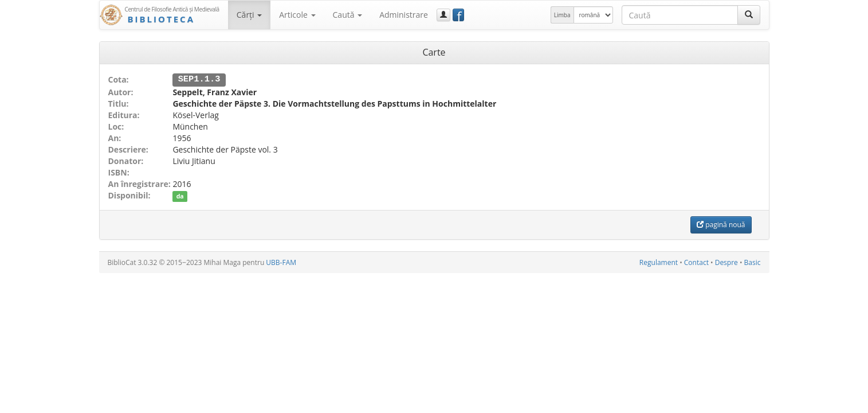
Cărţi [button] (249, 15)
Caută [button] (348, 15)
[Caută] (749, 15)
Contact (696, 262)
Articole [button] (297, 15)
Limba (562, 15)
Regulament (659, 262)
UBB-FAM (281, 262)
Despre (726, 262)
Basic (753, 262)
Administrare (404, 15)
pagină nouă (721, 224)
